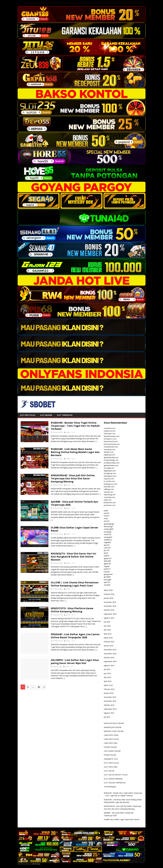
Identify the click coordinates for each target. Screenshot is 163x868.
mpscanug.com (110, 495)
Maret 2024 (108, 685)
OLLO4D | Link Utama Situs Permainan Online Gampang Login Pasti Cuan (75, 584)
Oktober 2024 (109, 658)
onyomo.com (109, 479)
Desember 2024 (110, 650)
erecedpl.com (109, 468)
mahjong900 (109, 529)
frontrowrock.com (111, 441)
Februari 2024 (109, 689)
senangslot (108, 537)
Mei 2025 (107, 630)
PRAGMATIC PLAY (111, 759)
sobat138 (107, 534)
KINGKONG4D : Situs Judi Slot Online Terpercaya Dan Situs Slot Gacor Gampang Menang (73, 478)
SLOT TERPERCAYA (65, 415)
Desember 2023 (110, 697)
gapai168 (107, 564)
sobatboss (108, 540)
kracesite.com (109, 487)
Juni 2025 (107, 626)
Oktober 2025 (109, 610)
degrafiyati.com (110, 471)
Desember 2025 (110, 602)
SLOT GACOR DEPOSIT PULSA (116, 775)
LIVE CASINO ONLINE (112, 751)
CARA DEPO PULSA (111, 739)
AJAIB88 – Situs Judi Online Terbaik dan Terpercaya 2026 (74, 503)
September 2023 (110, 709)
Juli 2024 (107, 669)
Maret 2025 (108, 638)
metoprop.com (110, 449)
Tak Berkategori (110, 787)
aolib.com (108, 500)
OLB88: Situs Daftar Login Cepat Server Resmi (75, 529)
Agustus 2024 (109, 665)
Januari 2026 (109, 598)
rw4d (106, 519)
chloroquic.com (110, 433)
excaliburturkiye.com (112, 463)
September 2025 (110, 614)
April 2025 (108, 634)
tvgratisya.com (109, 455)
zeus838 (107, 585)
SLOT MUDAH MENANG (113, 779)
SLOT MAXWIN (46, 415)
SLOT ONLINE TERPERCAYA (115, 783)
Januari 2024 (109, 693)
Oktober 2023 (109, 705)
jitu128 (106, 550)
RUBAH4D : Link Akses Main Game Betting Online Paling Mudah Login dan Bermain (75, 452)
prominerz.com (110, 505)
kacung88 (107, 580)
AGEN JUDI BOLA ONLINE (114, 723)
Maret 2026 (108, 590)
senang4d (108, 532)
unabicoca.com (110, 431)
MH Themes (36, 864)
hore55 (107, 513)
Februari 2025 (109, 642)
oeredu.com (108, 492)
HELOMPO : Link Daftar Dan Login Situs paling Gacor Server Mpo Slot (75, 662)
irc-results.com (109, 481)
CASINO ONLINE (110, 747)
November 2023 (110, 701)
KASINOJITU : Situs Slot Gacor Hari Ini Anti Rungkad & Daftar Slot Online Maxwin (73, 557)
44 (39, 687)
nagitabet (107, 542)
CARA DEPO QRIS (111, 743)
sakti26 (107, 556)
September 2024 (110, 661)
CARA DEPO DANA (111, 735)
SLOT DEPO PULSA (28, 415)
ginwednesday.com (111, 457)
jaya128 (107, 582)
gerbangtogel (109, 524)
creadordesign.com (111, 460)
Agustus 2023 (109, 713)
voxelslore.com (110, 428)
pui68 (106, 511)
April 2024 (108, 681)
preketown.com (110, 502)
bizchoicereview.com (112, 444)
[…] (96, 441)
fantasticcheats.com (112, 436)
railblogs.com (109, 489)
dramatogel (108, 526)
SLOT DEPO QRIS (111, 767)
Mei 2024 (107, 677)
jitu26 (106, 553)
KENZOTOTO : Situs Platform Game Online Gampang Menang (72, 610)
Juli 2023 (107, 717)
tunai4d (107, 572)
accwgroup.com (110, 473)
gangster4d (108, 574)
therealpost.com (110, 476)
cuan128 (107, 548)
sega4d (107, 566)
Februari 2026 (109, 594)
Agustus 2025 (109, 618)
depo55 (107, 545)
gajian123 (108, 558)
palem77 (107, 569)
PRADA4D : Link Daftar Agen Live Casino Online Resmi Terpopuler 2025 (75, 636)
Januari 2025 (109, 646)
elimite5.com (109, 452)
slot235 (107, 521)
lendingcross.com (111, 484)
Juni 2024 (107, 673)
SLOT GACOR (109, 771)
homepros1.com (110, 439)
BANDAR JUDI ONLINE (113, 727)
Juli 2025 (107, 622)
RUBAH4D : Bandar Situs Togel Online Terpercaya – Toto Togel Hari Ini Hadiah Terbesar (75, 426)
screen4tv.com (109, 497)
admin (68, 432)
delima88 (107, 561)
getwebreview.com (111, 465)
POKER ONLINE (110, 755)
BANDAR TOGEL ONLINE (114, 731)
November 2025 (110, 606)
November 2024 (110, 654)
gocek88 (107, 577)
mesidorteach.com (111, 447)
